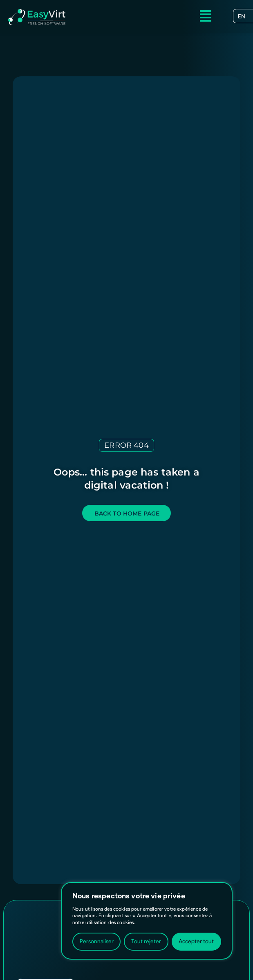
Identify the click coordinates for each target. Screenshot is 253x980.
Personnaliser (97, 941)
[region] (147, 921)
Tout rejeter (146, 941)
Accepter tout (196, 941)
